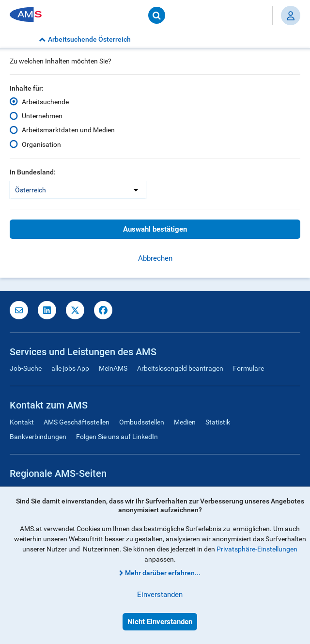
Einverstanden (160, 595)
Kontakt (22, 422)
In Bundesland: (33, 172)
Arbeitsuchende (45, 102)
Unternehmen (42, 116)
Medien (185, 422)
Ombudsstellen (142, 422)
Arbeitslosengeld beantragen (180, 368)
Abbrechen (155, 258)
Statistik (218, 422)
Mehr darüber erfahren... (163, 573)
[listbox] (78, 190)
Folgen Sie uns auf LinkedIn (117, 437)
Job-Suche (26, 368)
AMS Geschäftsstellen (77, 422)
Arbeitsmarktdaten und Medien (68, 130)
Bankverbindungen (38, 437)
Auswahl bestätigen (155, 229)
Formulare (248, 368)
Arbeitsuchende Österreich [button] (85, 39)
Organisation (41, 144)
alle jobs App (70, 368)
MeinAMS (113, 368)
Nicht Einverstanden (160, 622)
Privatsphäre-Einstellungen (257, 549)
